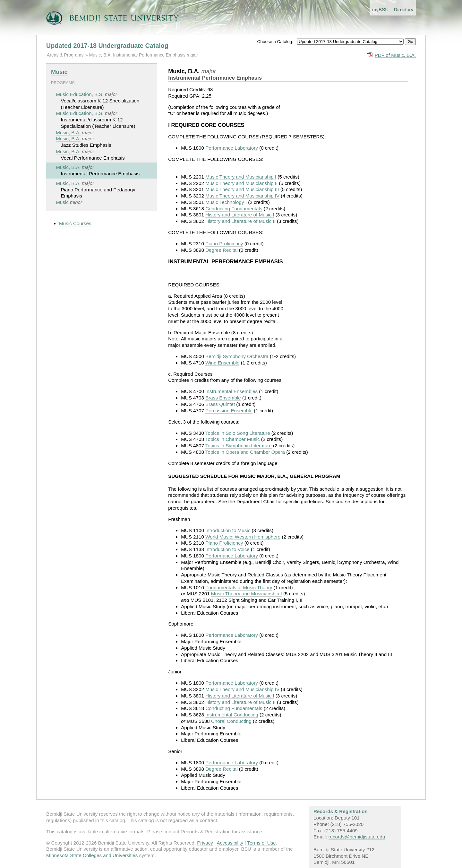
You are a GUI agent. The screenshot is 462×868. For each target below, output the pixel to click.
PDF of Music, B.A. (395, 55)
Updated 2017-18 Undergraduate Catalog (107, 46)
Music (59, 72)
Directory (403, 9)
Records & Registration (341, 811)
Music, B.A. (68, 132)
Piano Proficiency (224, 244)
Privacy (205, 843)
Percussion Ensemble (229, 411)
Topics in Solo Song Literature (238, 433)
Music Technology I (226, 202)
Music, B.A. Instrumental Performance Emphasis (138, 55)
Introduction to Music (228, 530)
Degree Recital (221, 250)
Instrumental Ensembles (231, 391)
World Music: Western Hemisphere (243, 537)
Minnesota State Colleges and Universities (92, 855)
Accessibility (230, 843)
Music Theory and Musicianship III (242, 189)
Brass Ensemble (223, 398)
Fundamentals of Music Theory (239, 587)
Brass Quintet (220, 404)
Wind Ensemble (222, 363)
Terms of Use (261, 843)
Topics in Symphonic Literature (239, 446)
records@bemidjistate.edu (357, 837)
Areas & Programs (65, 55)
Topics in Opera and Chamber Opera (245, 452)
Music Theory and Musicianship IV (242, 196)
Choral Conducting (231, 721)
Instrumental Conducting (232, 715)
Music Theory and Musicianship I (241, 177)
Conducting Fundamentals (234, 209)
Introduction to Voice (227, 549)
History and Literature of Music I (240, 215)
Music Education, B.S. (80, 94)
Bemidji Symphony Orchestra (237, 356)
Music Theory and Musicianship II (241, 183)
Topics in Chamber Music (233, 439)
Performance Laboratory (232, 148)
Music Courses (75, 223)
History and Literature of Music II (240, 221)
